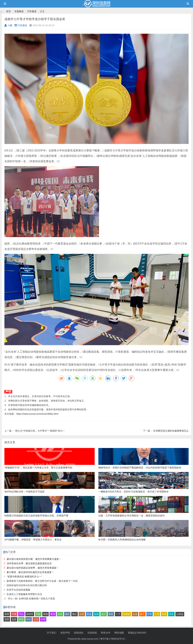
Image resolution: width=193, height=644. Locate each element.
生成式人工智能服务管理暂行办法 (24, 594)
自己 (104, 614)
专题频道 (19, 11)
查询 (53, 614)
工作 (157, 614)
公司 (82, 614)
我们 (75, 614)
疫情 (21, 619)
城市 (67, 614)
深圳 (7, 614)
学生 (171, 614)
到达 (89, 614)
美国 (45, 614)
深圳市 (30, 614)
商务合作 (106, 633)
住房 (96, 614)
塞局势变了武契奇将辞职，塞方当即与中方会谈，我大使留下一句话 (42, 581)
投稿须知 (79, 633)
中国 (14, 614)
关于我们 (52, 633)
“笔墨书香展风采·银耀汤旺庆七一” (24, 577)
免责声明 (65, 633)
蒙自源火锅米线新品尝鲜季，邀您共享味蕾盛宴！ (33, 568)
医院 (111, 614)
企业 (135, 614)
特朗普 (127, 614)
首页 (8, 11)
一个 (118, 614)
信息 (14, 619)
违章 (7, 619)
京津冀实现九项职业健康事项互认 (171, 431)
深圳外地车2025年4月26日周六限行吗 (27, 585)
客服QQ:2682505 (137, 633)
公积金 (180, 614)
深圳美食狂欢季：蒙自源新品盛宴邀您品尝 (29, 563)
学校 (38, 614)
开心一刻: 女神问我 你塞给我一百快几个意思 (31, 599)
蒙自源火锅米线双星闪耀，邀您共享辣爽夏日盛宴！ (34, 559)
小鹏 (8, 25)
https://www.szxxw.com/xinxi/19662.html (37, 414)
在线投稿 (92, 633)
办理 (43, 619)
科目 (29, 619)
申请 (164, 614)
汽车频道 (32, 11)
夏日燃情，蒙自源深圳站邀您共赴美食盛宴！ (30, 572)
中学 (150, 614)
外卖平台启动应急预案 (18, 590)
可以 (21, 614)
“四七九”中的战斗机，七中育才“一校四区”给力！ (40, 431)
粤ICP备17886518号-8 (112, 639)
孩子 (142, 614)
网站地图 (119, 633)
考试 (60, 614)
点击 (36, 619)
